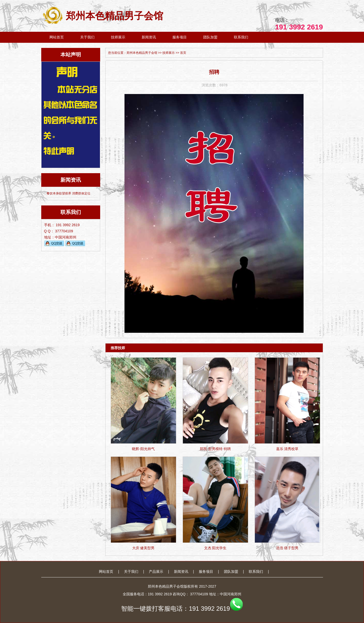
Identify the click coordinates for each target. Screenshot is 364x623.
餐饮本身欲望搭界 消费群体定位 (69, 193)
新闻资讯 (149, 37)
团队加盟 (210, 37)
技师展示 (118, 37)
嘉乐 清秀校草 (287, 449)
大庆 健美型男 (143, 548)
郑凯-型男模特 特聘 (215, 449)
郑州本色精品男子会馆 (102, 16)
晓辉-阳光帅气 (143, 449)
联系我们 (241, 37)
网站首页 (57, 37)
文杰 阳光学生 (215, 548)
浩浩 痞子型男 (287, 548)
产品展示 (156, 572)
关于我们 (87, 37)
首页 (183, 53)
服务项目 (180, 37)
